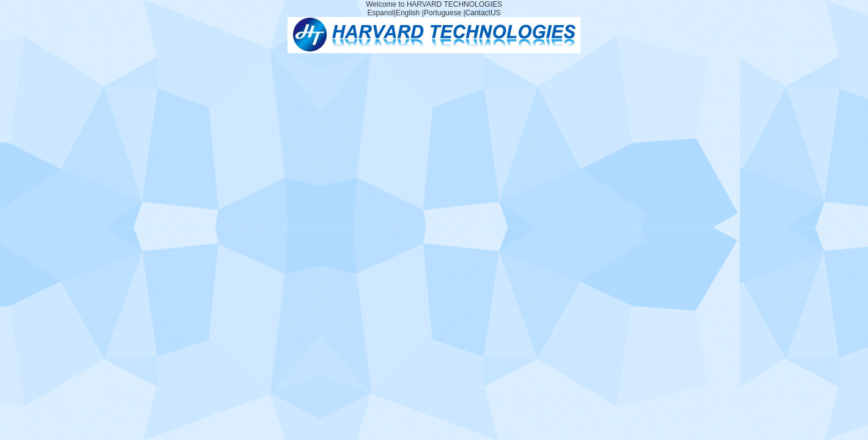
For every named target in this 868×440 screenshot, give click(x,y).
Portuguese (443, 13)
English (408, 13)
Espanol (380, 13)
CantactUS (483, 13)
